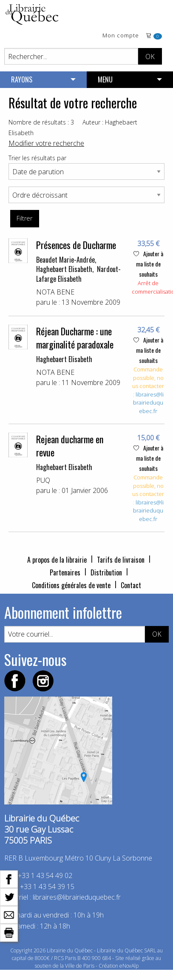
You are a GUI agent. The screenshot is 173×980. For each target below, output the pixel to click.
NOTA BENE (55, 292)
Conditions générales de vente (71, 585)
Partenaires (65, 572)
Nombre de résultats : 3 (41, 122)
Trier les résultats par (37, 158)
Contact (131, 585)
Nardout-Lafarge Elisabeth (78, 274)
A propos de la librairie (57, 560)
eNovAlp (129, 966)
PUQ (43, 480)
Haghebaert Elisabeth (64, 269)
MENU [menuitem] (105, 79)
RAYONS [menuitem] (22, 79)
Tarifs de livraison (121, 560)
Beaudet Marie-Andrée (65, 260)
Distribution (106, 572)
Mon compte (121, 36)
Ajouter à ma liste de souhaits (148, 264)
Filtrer (24, 218)
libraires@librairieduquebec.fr (148, 403)
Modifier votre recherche (46, 143)
